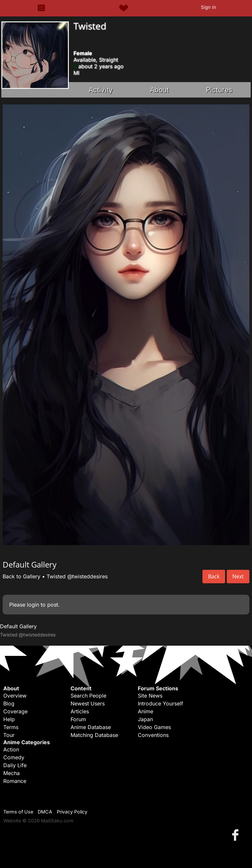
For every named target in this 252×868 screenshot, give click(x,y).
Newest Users (88, 703)
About (159, 90)
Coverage (15, 711)
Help (9, 719)
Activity (101, 90)
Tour (9, 735)
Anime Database (91, 727)
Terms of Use (18, 812)
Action (11, 749)
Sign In (208, 7)
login (33, 605)
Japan (145, 719)
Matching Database (94, 735)
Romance (15, 781)
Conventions (153, 735)
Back (214, 576)
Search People (88, 696)
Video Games (154, 727)
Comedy (14, 757)
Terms (11, 727)
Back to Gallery (21, 576)
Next (238, 576)
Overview (15, 696)
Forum (78, 719)
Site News (150, 696)
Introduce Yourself (160, 703)
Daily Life (15, 765)
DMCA (45, 812)
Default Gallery (18, 626)
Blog (9, 703)
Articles (80, 711)
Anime (146, 711)
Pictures (219, 90)
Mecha (11, 773)
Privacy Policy (72, 812)
